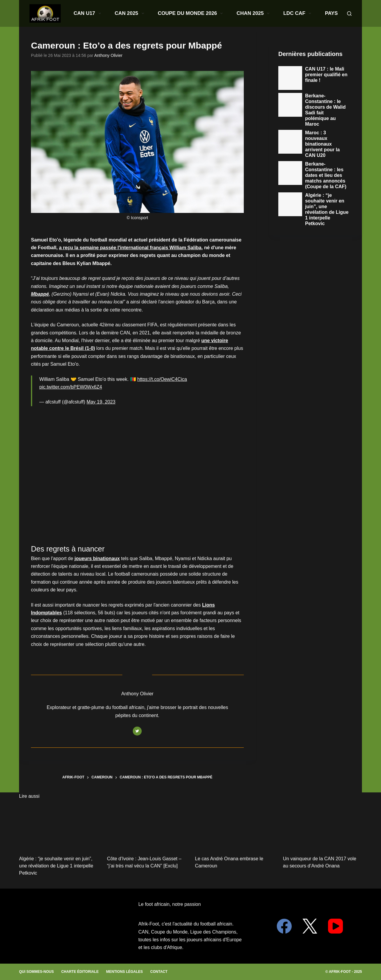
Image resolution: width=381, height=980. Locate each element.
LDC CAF (238, 13)
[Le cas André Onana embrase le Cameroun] (235, 827)
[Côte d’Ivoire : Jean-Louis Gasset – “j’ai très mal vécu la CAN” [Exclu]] (147, 827)
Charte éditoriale (80, 972)
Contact (159, 972)
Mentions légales (124, 972)
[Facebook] (284, 926)
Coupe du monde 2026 (164, 13)
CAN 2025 (122, 13)
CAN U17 (93, 13)
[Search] (349, 14)
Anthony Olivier (108, 55)
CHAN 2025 (208, 13)
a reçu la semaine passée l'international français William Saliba (130, 248)
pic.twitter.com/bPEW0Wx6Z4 (71, 387)
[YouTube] (335, 926)
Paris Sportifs (321, 13)
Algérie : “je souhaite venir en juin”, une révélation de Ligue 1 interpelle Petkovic (56, 866)
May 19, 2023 (101, 402)
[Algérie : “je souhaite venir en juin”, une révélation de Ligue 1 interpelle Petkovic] (59, 827)
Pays (264, 13)
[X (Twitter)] (310, 926)
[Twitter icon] (137, 731)
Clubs (287, 13)
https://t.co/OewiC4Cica (162, 379)
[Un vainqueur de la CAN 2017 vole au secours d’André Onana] (323, 827)
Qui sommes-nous (36, 972)
